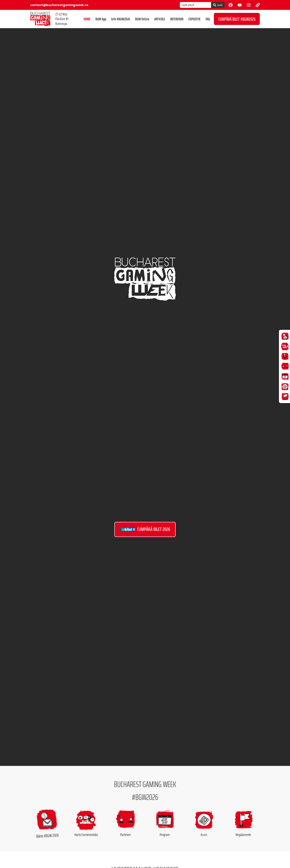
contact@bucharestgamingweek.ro (59, 5)
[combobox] (195, 5)
